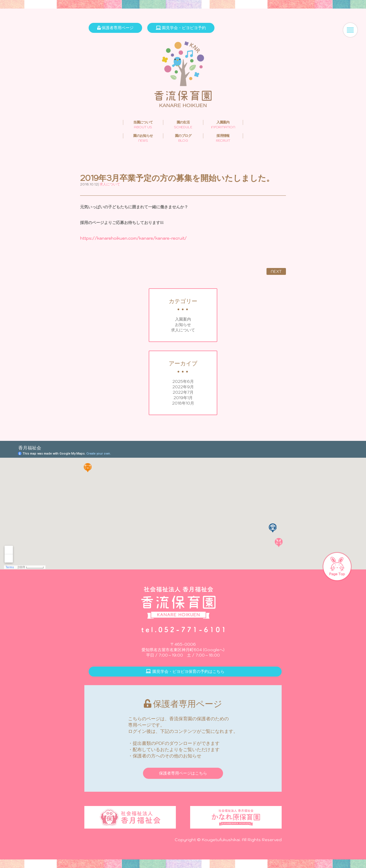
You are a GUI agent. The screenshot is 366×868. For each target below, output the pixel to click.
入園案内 (183, 319)
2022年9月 (183, 387)
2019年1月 (183, 398)
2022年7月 (183, 392)
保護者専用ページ (115, 28)
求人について (183, 330)
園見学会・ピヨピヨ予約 (181, 28)
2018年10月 (183, 403)
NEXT (276, 271)
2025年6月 (183, 381)
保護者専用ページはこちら (183, 773)
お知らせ (183, 325)
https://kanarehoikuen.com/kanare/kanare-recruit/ (133, 238)
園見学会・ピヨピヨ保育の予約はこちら (185, 671)
